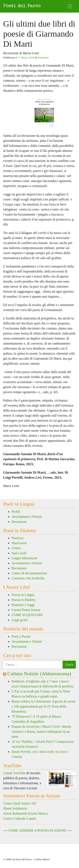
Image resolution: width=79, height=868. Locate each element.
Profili (16, 512)
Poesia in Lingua (23, 595)
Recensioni (19, 522)
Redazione (43, 58)
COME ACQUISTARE (27, 615)
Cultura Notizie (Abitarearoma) (39, 674)
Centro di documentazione (29, 573)
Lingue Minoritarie (24, 558)
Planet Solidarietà (15, 808)
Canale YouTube (14, 773)
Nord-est (17, 538)
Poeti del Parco (22, 6)
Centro (16, 548)
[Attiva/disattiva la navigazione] (70, 6)
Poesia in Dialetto (24, 600)
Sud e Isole (19, 553)
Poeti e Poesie (21, 636)
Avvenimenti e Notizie (27, 517)
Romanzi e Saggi (23, 605)
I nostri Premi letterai (26, 610)
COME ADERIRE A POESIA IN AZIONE (37, 830)
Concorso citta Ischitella (28, 578)
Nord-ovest (19, 543)
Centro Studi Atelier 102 (20, 803)
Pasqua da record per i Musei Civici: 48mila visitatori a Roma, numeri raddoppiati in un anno (41, 732)
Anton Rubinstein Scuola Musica (25, 813)
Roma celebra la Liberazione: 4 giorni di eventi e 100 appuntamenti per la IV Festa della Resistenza (44, 706)
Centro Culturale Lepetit (20, 818)
